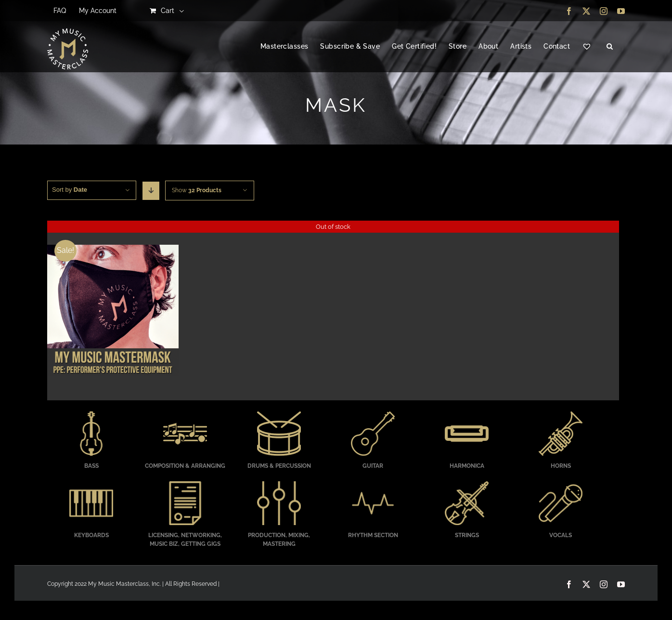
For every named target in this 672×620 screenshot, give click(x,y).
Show (197, 190)
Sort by (70, 190)
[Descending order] (151, 191)
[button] (610, 47)
